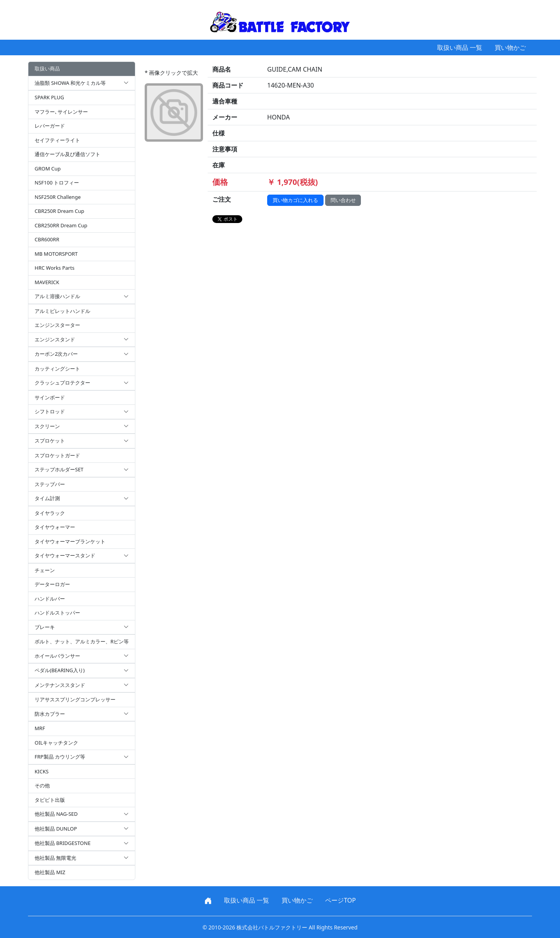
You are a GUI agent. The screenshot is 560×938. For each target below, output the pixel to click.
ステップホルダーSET (82, 470)
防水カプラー (82, 714)
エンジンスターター (57, 325)
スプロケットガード (57, 455)
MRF (40, 728)
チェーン (45, 570)
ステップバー (50, 484)
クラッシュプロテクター (82, 383)
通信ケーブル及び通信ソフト (67, 154)
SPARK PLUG (49, 97)
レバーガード (50, 126)
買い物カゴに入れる (295, 200)
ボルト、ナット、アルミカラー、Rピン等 (82, 641)
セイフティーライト (57, 140)
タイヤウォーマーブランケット (70, 541)
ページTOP (340, 900)
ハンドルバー (50, 599)
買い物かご (510, 47)
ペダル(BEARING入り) (82, 671)
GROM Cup (48, 169)
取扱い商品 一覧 (460, 47)
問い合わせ (343, 200)
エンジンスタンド (82, 340)
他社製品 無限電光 (82, 858)
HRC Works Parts (54, 268)
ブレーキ (82, 627)
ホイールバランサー (82, 656)
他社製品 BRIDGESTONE (82, 843)
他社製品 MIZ (50, 872)
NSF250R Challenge (58, 197)
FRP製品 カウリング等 (82, 757)
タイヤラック (50, 513)
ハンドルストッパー (57, 613)
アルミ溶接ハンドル (82, 297)
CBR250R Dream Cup (59, 211)
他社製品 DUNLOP (82, 829)
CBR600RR (47, 239)
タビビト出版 (50, 800)
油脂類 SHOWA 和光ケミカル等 (82, 83)
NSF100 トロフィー (57, 183)
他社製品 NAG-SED (82, 814)
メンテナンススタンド (82, 685)
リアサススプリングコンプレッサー (75, 699)
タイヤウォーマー (55, 527)
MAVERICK (47, 282)
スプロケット (82, 441)
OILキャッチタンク (56, 743)
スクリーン (82, 427)
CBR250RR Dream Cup (61, 225)
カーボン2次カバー (82, 354)
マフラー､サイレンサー (61, 112)
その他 (42, 785)
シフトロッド (82, 412)
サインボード (50, 397)
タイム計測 (82, 499)
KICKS (42, 771)
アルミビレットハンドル (62, 311)
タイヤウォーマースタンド (82, 556)
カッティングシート (57, 369)
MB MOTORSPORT (56, 254)
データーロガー (52, 584)
